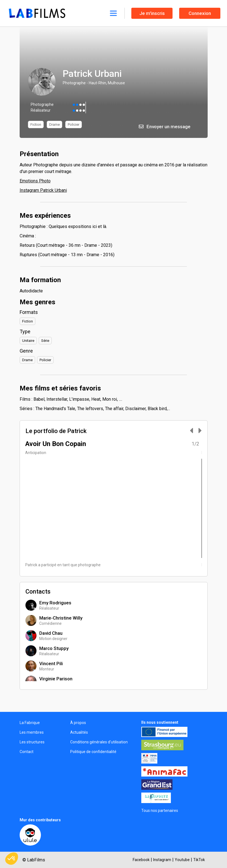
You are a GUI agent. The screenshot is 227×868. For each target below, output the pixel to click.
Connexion (200, 13)
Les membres (32, 732)
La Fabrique (30, 723)
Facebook (141, 860)
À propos (78, 723)
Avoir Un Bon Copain (56, 444)
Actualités (79, 732)
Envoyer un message (165, 127)
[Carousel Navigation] (193, 431)
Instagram (162, 860)
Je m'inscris (152, 13)
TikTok (199, 860)
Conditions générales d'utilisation (99, 742)
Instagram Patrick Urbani (43, 190)
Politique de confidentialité (93, 752)
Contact (27, 752)
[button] (12, 859)
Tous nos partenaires (160, 811)
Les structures (32, 742)
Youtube (182, 860)
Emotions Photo (35, 181)
